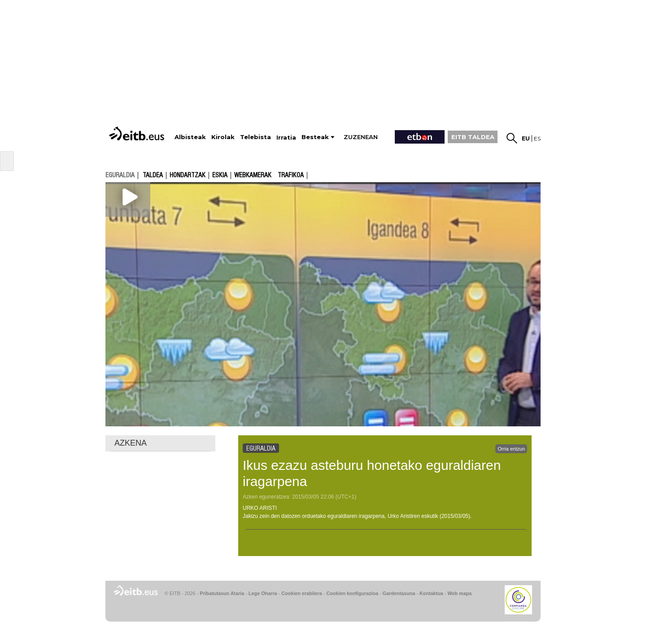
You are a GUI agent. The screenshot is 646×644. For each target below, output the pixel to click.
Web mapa (459, 593)
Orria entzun (511, 449)
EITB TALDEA (473, 137)
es (537, 138)
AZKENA (131, 443)
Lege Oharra (263, 593)
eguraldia (120, 175)
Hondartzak (188, 175)
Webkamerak (253, 175)
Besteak (315, 137)
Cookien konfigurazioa (352, 593)
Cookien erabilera (302, 593)
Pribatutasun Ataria (222, 593)
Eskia (220, 175)
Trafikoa (291, 175)
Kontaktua (431, 593)
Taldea (153, 175)
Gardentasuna (399, 593)
